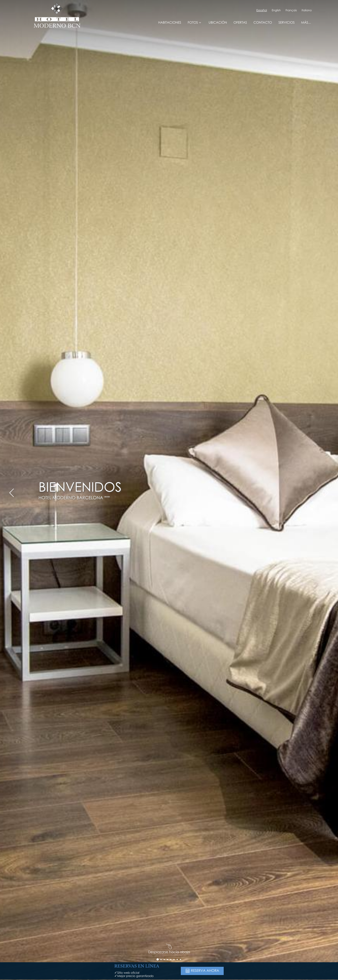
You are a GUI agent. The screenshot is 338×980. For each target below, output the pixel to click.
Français (291, 10)
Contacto (263, 23)
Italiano (307, 10)
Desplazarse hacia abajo (169, 950)
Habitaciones (170, 23)
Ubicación (218, 23)
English (276, 10)
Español (262, 10)
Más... (306, 23)
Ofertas (240, 23)
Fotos (195, 23)
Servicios (287, 23)
